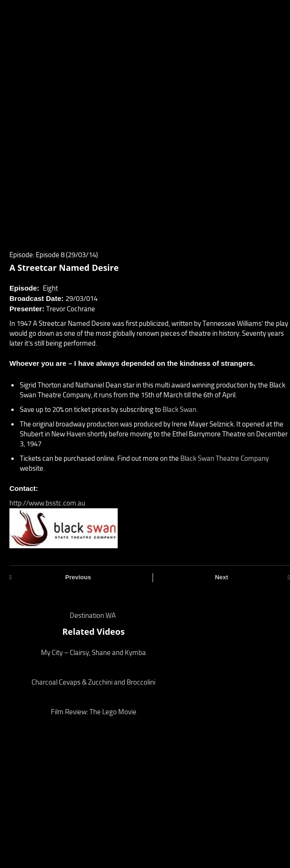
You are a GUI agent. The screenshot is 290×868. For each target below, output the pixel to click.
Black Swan (179, 410)
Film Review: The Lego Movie (94, 712)
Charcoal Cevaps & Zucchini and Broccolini (93, 682)
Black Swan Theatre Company (225, 458)
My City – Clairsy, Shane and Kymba (93, 653)
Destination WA (93, 615)
